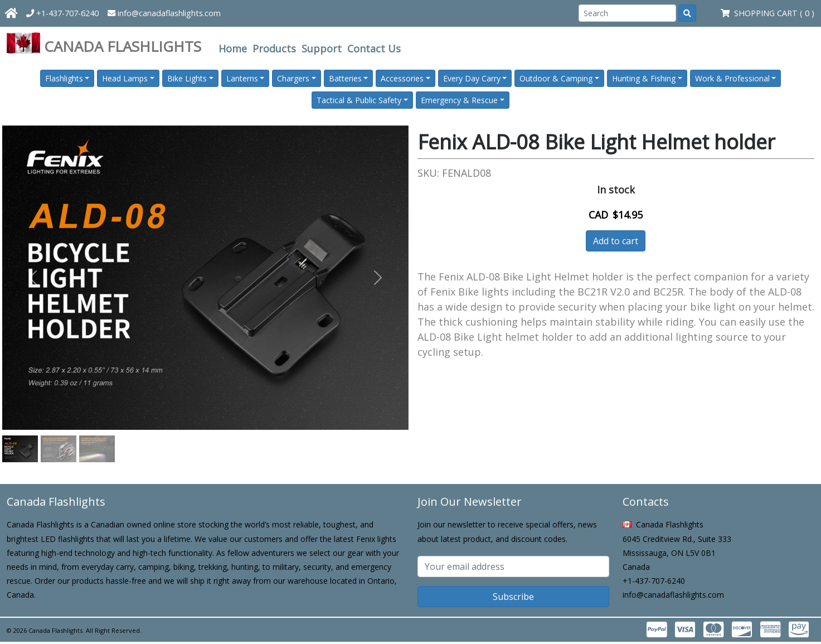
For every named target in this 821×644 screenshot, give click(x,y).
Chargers (293, 78)
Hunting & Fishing (644, 78)
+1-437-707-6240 (62, 13)
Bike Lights (187, 78)
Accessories (402, 78)
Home (233, 49)
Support (322, 49)
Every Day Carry (472, 78)
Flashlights (64, 78)
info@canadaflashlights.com (164, 13)
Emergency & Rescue (459, 100)
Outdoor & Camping (556, 78)
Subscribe (513, 597)
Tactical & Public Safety (359, 100)
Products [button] (274, 49)
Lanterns (242, 78)
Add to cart (616, 241)
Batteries (345, 78)
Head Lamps (125, 78)
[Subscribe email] (513, 566)
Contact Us (374, 49)
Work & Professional (732, 78)
